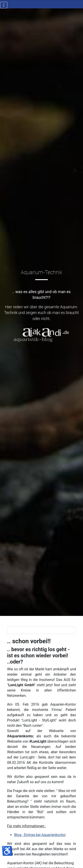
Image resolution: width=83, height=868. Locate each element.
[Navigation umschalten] (4, 5)
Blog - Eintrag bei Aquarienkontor (40, 835)
